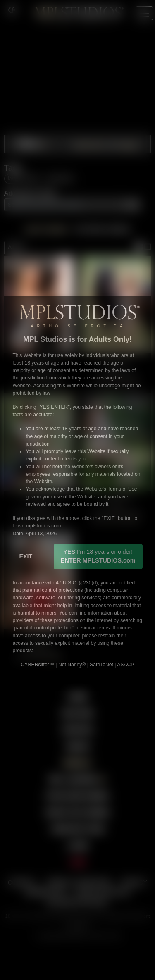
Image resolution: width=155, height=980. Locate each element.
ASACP (125, 665)
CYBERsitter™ (38, 665)
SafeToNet (101, 665)
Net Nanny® (72, 665)
